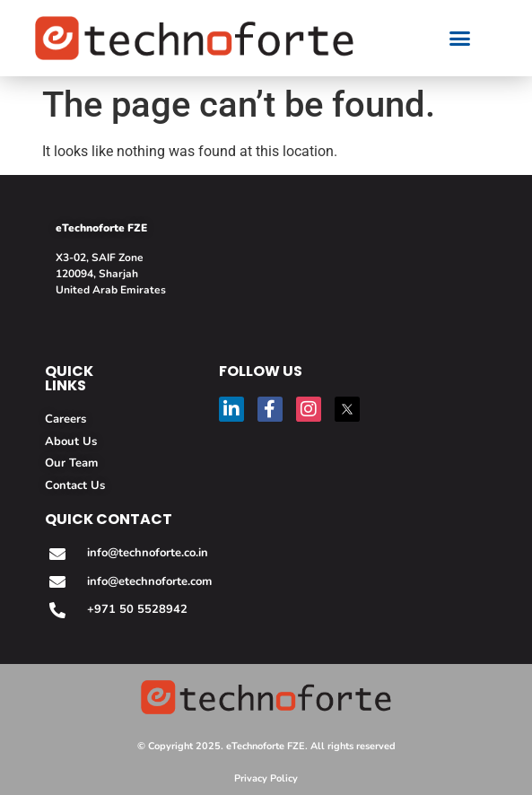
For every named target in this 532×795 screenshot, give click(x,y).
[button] (460, 39)
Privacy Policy (266, 778)
